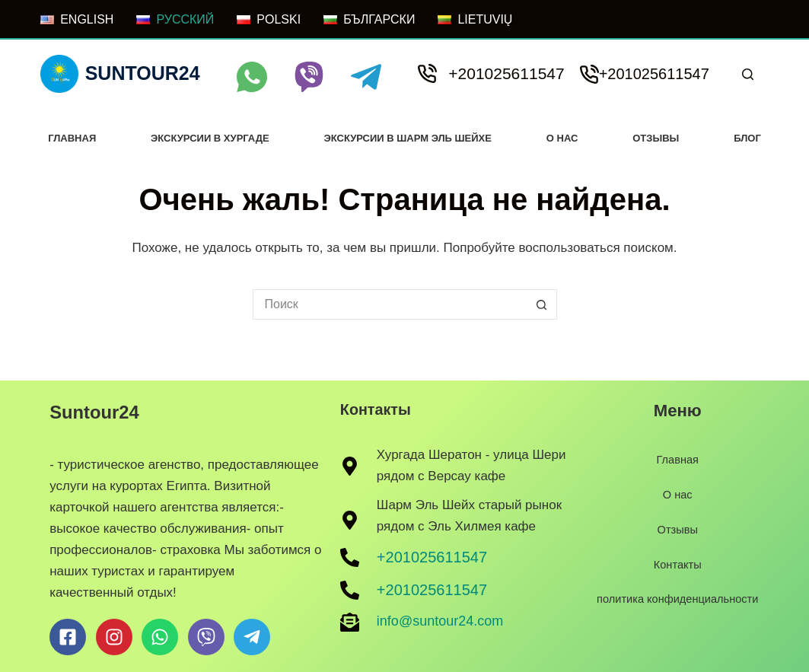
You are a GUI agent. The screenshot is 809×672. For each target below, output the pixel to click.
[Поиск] (748, 74)
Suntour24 (143, 73)
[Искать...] (390, 304)
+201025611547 (506, 73)
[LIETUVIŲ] (475, 20)
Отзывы (656, 138)
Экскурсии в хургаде (210, 138)
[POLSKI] (269, 20)
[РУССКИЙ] (175, 20)
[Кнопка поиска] (542, 304)
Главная (72, 138)
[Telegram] (366, 77)
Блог (747, 138)
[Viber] (309, 77)
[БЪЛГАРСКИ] (369, 20)
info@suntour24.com (440, 621)
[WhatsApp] (252, 77)
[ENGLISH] (77, 20)
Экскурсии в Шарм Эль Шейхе (408, 138)
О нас (562, 138)
